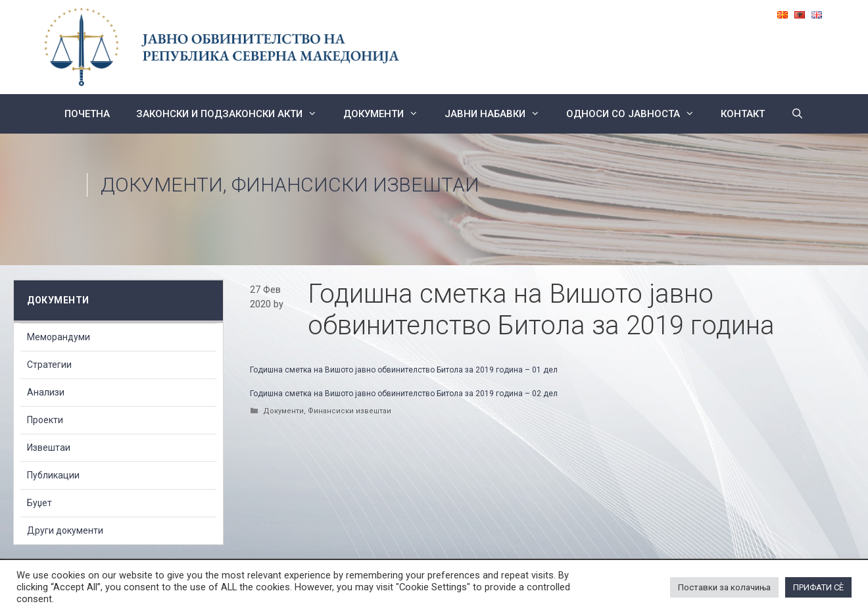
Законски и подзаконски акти (233, 114)
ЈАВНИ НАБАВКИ (499, 114)
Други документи (65, 530)
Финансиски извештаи (355, 185)
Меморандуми (59, 337)
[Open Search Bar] (797, 114)
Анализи (46, 392)
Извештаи (49, 448)
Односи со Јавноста (637, 114)
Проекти (45, 420)
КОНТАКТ (743, 114)
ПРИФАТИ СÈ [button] (818, 587)
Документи (387, 114)
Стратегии (49, 365)
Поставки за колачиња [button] (724, 587)
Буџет (39, 503)
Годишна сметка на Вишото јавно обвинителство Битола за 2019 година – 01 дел (404, 370)
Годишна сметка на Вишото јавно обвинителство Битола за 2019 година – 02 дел (404, 394)
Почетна (87, 114)
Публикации (53, 475)
